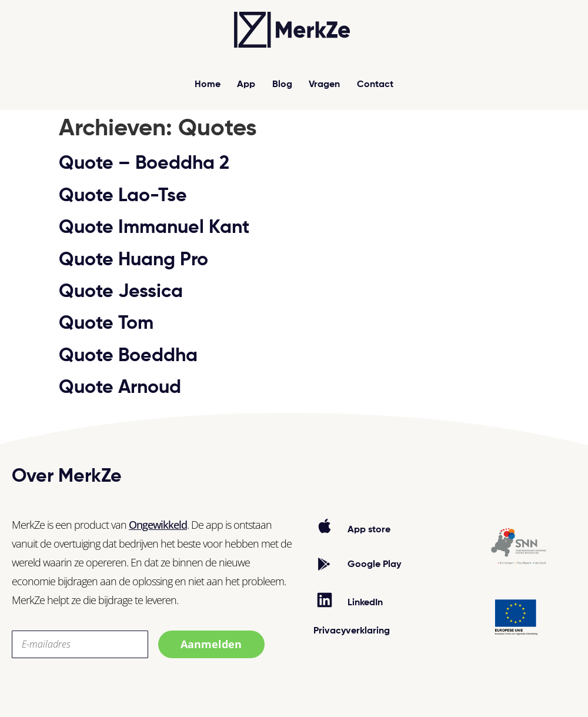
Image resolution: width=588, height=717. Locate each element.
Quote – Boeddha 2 (144, 164)
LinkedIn (365, 603)
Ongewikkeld (158, 525)
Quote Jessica (121, 292)
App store (369, 530)
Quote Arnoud (120, 388)
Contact (375, 85)
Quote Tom (106, 324)
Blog (282, 85)
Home (208, 85)
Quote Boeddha (128, 356)
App (246, 85)
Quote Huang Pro (133, 260)
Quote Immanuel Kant (154, 228)
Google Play (374, 565)
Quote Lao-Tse (123, 196)
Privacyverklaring (352, 631)
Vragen (325, 85)
